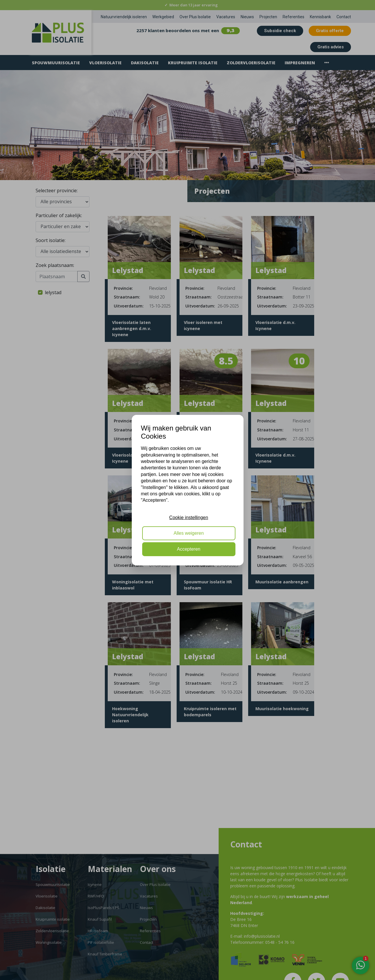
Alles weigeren (189, 533)
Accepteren (189, 549)
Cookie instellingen (189, 518)
